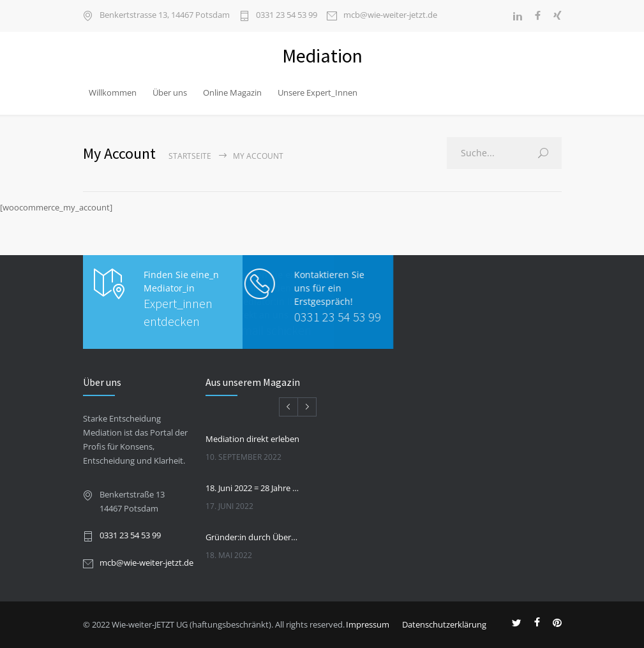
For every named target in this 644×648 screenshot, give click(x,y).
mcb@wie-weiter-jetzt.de (390, 16)
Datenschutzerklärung (444, 624)
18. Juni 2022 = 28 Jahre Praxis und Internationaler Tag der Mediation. (253, 488)
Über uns (170, 92)
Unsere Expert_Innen (318, 92)
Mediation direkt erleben (252, 439)
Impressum (368, 624)
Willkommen (113, 92)
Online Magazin (232, 92)
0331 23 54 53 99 (287, 16)
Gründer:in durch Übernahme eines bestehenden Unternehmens (253, 537)
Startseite (190, 156)
